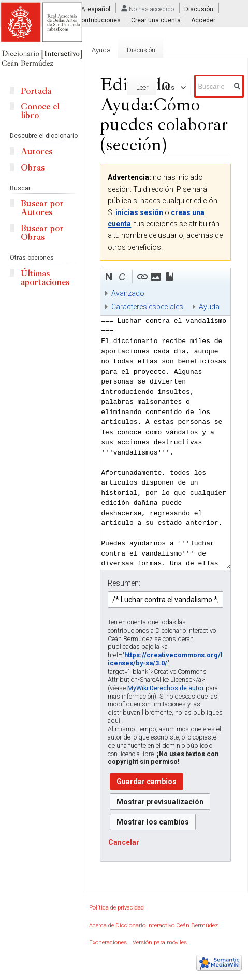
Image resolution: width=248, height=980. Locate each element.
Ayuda (101, 50)
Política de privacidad (116, 908)
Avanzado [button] (128, 293)
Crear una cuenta (156, 20)
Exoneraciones (108, 942)
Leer (133, 87)
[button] (109, 277)
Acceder (203, 20)
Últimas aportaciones (45, 278)
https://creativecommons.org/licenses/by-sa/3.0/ (165, 659)
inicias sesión (139, 212)
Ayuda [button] (209, 307)
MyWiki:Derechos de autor (166, 688)
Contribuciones (99, 20)
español (99, 9)
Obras (33, 168)
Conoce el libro (40, 111)
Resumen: (124, 583)
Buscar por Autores (42, 208)
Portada (36, 91)
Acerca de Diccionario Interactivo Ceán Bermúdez (154, 925)
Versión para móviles (160, 942)
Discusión (199, 9)
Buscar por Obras (42, 233)
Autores (37, 152)
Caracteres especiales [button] (147, 307)
